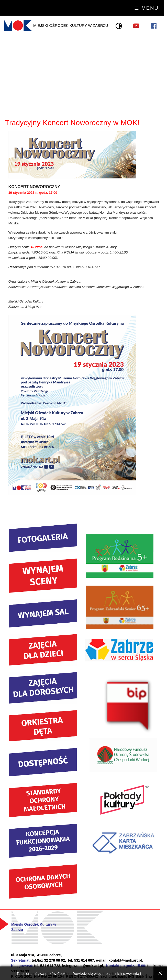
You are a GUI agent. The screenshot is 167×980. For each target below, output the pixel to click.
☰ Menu (146, 8)
